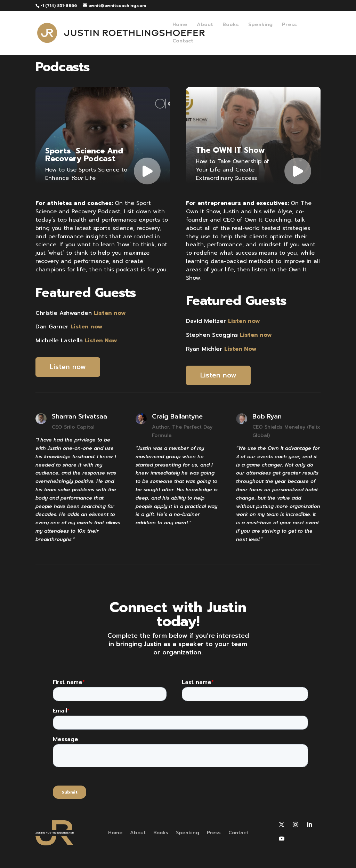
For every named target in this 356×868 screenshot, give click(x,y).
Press (289, 25)
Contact (183, 42)
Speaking (260, 25)
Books (231, 25)
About (205, 25)
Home (180, 25)
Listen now (68, 367)
